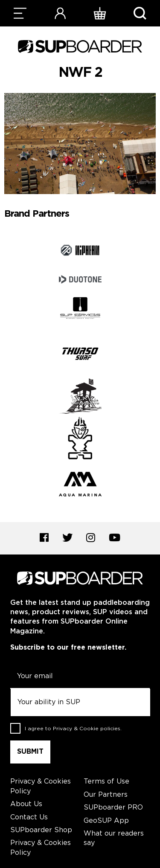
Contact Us (29, 817)
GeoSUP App (106, 821)
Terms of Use (106, 782)
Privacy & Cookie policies (87, 729)
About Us (26, 804)
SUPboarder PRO (113, 808)
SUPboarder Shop (41, 830)
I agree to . (73, 729)
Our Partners (106, 795)
